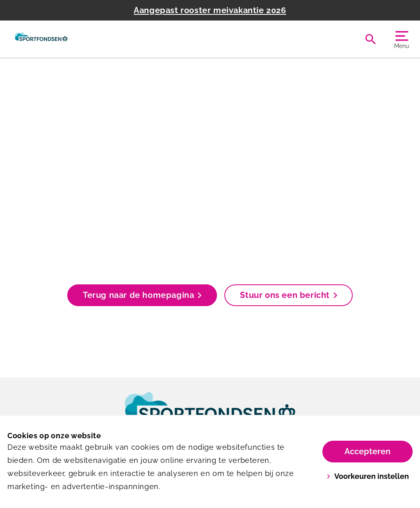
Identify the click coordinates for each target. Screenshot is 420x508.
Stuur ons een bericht (289, 295)
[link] (210, 414)
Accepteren (367, 451)
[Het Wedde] (41, 39)
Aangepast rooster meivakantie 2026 (210, 10)
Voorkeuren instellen (368, 476)
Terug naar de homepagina (142, 295)
